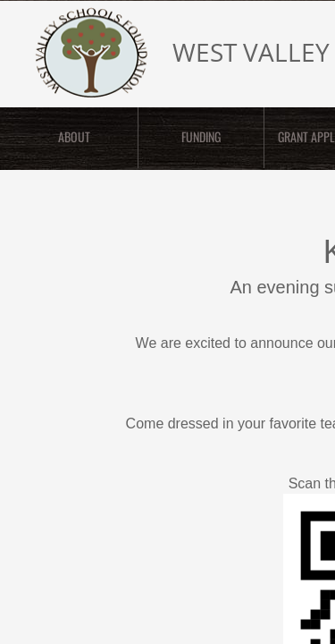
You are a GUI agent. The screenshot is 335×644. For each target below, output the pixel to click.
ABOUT (74, 136)
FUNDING (201, 136)
